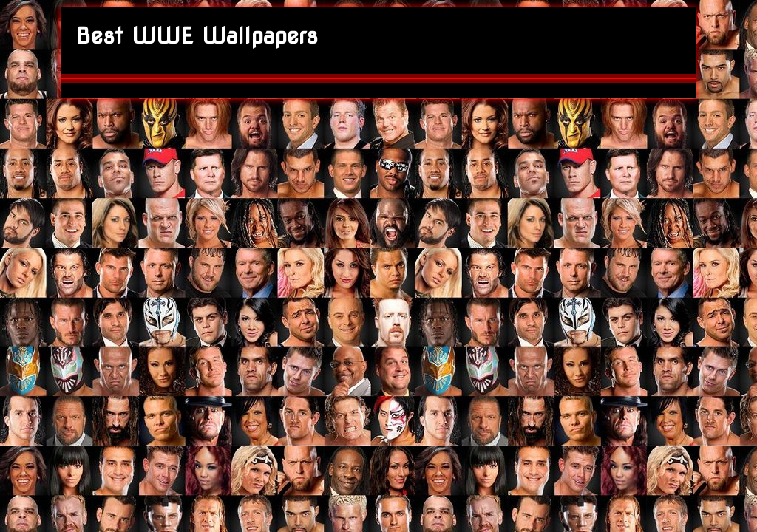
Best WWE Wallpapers (197, 35)
